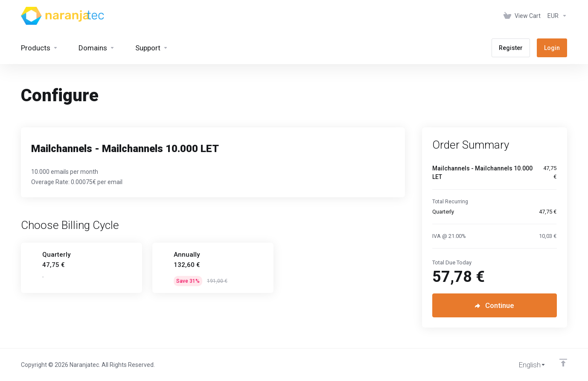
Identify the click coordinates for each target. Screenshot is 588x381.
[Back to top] (563, 363)
